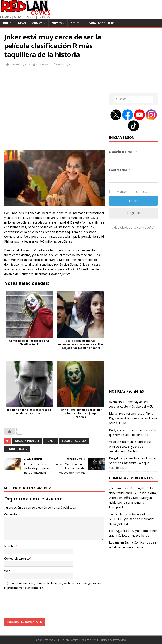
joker (51, 441)
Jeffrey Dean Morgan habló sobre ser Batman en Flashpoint (130, 502)
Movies (57, 23)
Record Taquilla (74, 441)
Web (7, 571)
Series (75, 23)
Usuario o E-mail (123, 152)
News (22, 23)
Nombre (10, 546)
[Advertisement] (55, 111)
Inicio (7, 23)
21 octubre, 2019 (20, 64)
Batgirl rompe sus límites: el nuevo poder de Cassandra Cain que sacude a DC (133, 463)
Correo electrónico (17, 558)
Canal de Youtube (101, 23)
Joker (61, 64)
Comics (37, 23)
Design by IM (89, 640)
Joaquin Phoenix (27, 441)
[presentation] (36, 603)
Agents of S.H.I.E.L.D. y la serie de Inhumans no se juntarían (132, 519)
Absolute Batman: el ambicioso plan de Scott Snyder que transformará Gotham (130, 446)
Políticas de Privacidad (112, 640)
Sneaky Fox (43, 64)
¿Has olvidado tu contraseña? (133, 227)
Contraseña (120, 170)
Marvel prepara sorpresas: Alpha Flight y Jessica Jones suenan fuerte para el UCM (133, 418)
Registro (134, 213)
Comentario (12, 514)
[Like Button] (9, 431)
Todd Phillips (17, 449)
